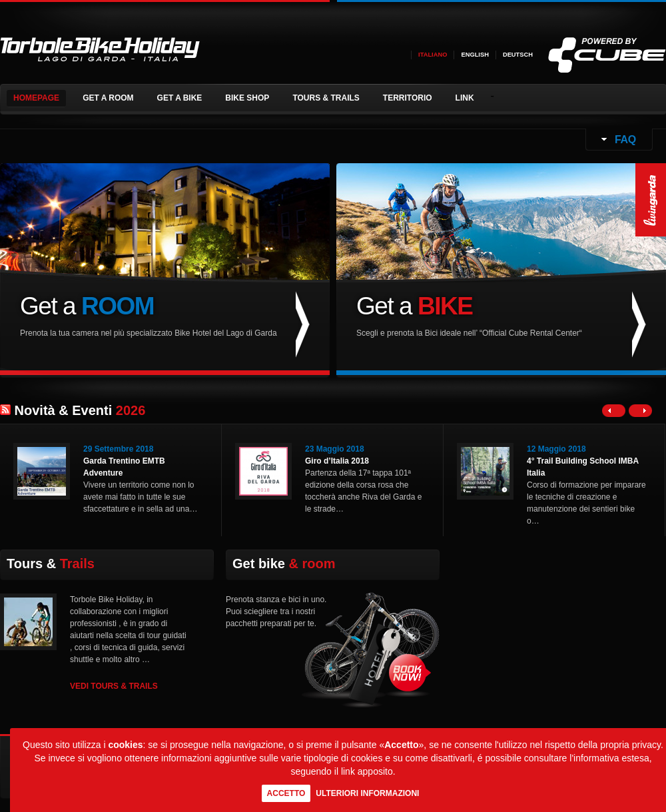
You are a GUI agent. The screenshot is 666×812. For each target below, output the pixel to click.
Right (640, 411)
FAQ (624, 140)
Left (614, 411)
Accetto (286, 793)
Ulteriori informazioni (367, 793)
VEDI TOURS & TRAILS (114, 686)
